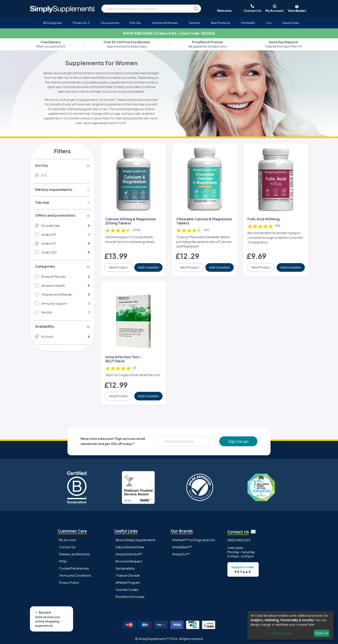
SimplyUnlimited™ (129, 552)
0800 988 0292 (239, 538)
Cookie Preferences (74, 566)
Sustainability (125, 566)
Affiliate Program (128, 580)
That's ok (321, 633)
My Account (68, 537)
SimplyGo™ (181, 552)
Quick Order (291, 23)
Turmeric (194, 23)
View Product (119, 266)
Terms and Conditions (75, 573)
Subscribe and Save (130, 545)
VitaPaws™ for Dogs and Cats (194, 537)
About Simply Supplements (135, 537)
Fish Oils (135, 23)
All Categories (53, 23)
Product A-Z (81, 23)
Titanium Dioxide (128, 573)
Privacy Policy (69, 580)
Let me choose (281, 633)
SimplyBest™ (182, 545)
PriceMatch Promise (130, 595)
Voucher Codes (127, 587)
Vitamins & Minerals (165, 23)
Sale (269, 23)
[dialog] (291, 625)
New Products (221, 23)
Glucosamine (110, 23)
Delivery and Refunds (74, 552)
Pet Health (248, 23)
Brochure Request (129, 559)
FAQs (63, 559)
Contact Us (67, 545)
